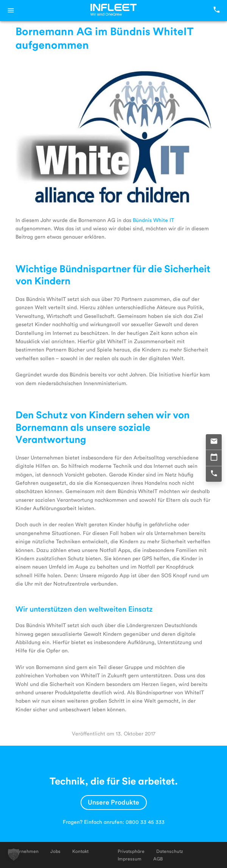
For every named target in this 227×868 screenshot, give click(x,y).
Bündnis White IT (153, 220)
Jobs (55, 851)
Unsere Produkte (113, 802)
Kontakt (80, 851)
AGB (158, 859)
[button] (14, 854)
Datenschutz (170, 851)
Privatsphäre (131, 851)
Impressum (130, 859)
